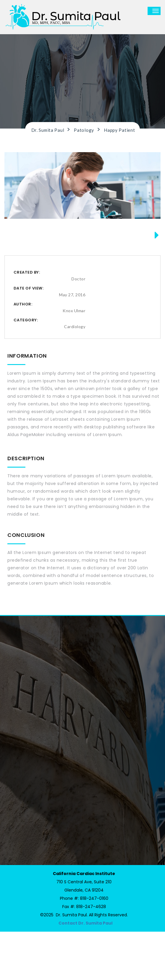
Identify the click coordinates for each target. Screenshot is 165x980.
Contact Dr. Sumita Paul (85, 971)
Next (154, 267)
